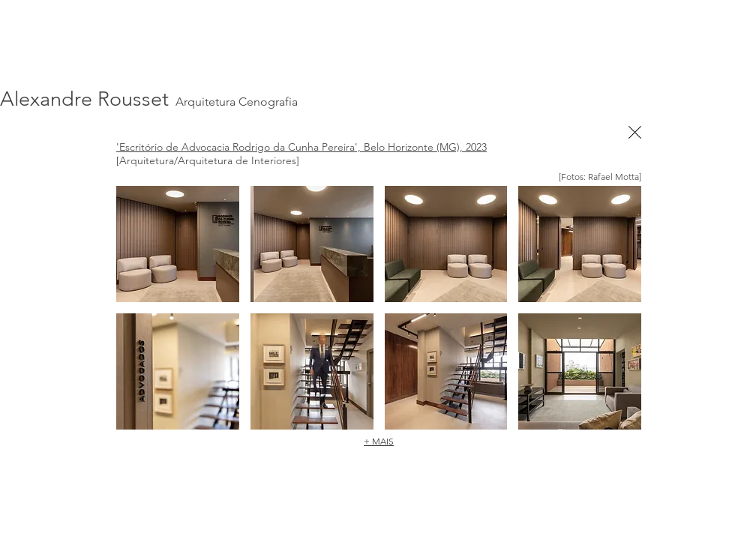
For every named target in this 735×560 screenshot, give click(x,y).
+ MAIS (379, 441)
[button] (178, 244)
